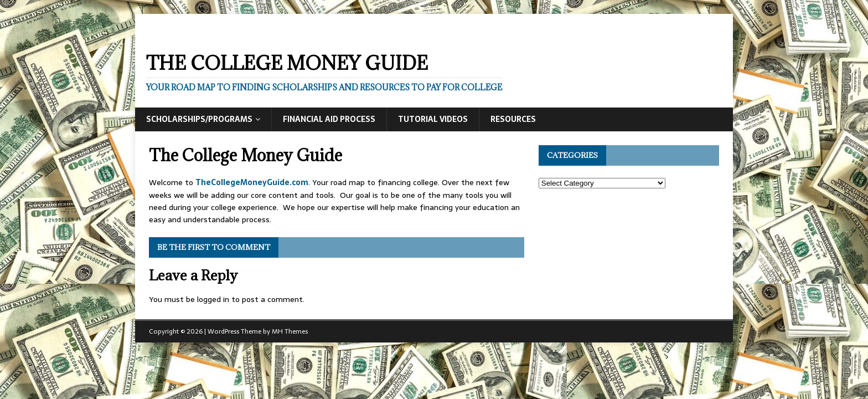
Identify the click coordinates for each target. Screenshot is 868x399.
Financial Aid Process (329, 119)
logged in (213, 299)
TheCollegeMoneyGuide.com (252, 182)
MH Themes (290, 331)
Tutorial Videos (433, 119)
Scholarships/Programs (199, 119)
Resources (513, 119)
